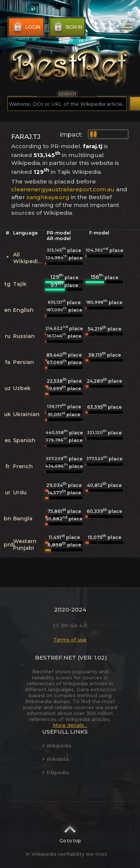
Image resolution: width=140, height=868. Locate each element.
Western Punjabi (25, 545)
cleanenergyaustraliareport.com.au (63, 189)
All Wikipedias (29, 258)
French (23, 466)
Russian (24, 336)
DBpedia (55, 772)
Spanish (24, 440)
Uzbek (22, 388)
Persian (24, 362)
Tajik (20, 284)
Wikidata (55, 759)
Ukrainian (26, 414)
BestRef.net (56, 658)
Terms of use (70, 639)
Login (26, 27)
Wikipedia (57, 746)
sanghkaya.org (48, 197)
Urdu (20, 492)
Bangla (23, 518)
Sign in (67, 27)
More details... (70, 725)
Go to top (70, 832)
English (23, 310)
